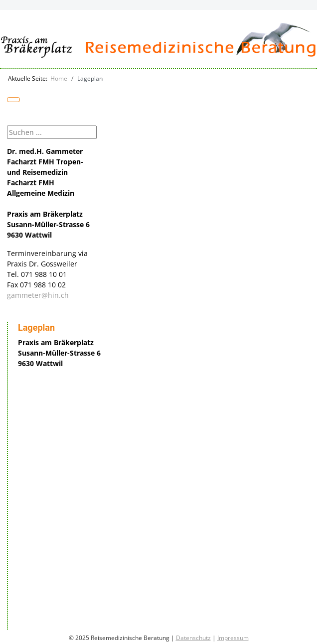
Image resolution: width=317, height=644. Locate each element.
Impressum (233, 638)
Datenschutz (193, 638)
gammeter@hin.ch (38, 295)
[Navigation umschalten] (13, 100)
